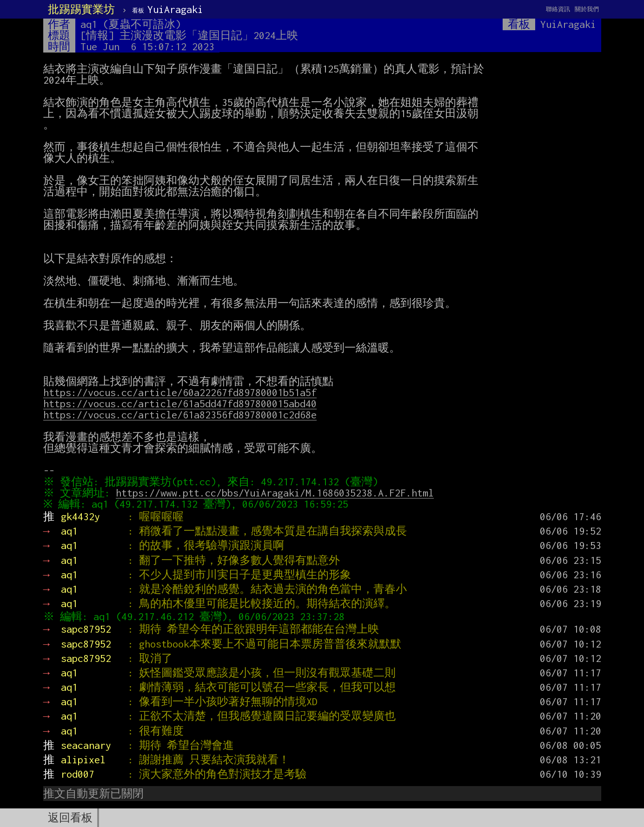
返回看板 (70, 818)
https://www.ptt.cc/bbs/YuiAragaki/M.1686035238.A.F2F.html (277, 493)
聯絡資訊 (558, 9)
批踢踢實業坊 (81, 9)
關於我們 (587, 9)
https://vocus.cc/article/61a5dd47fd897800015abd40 (180, 404)
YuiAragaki (168, 9)
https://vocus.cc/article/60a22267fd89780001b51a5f (180, 392)
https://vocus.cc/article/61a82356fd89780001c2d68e (180, 415)
